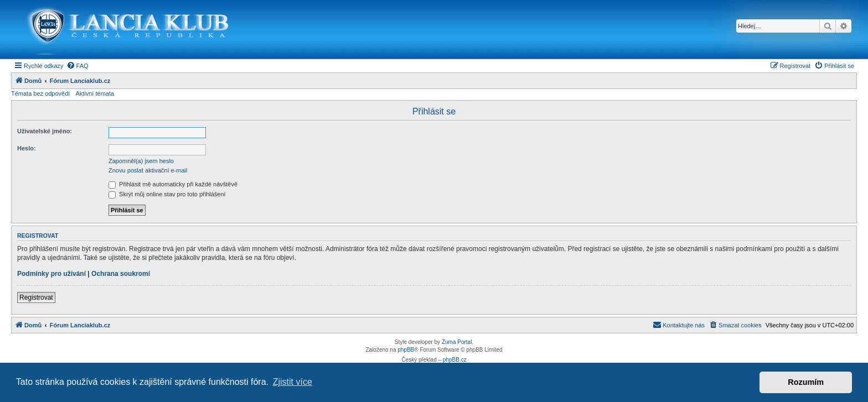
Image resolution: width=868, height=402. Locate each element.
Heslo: (27, 148)
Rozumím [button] (806, 382)
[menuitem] (77, 66)
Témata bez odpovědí (40, 93)
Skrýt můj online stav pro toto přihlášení (167, 194)
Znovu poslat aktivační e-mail (148, 170)
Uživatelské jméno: (45, 131)
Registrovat (36, 297)
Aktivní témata (95, 93)
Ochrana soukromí (121, 274)
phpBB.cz (455, 360)
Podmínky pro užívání (51, 274)
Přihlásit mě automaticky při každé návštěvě (173, 184)
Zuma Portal (457, 342)
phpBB (406, 350)
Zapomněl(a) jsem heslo (141, 161)
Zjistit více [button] (293, 382)
